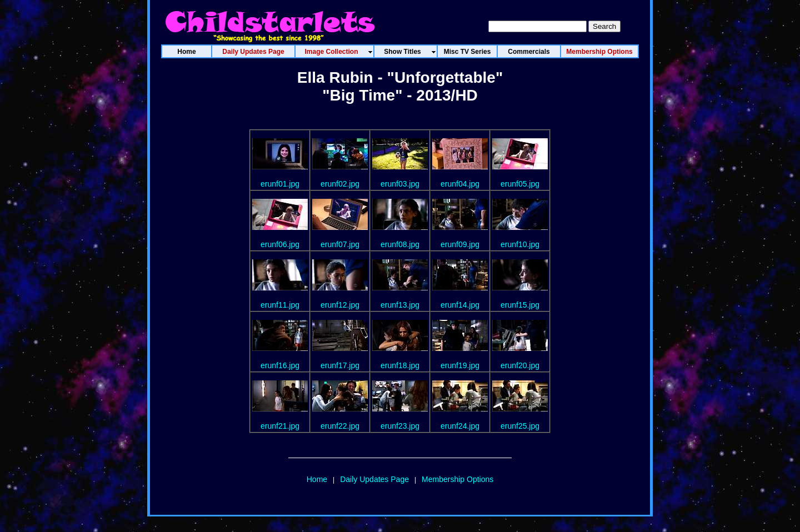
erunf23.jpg (400, 426)
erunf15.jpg (520, 305)
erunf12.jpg (340, 305)
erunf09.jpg (460, 244)
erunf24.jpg (460, 426)
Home (317, 479)
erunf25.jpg (520, 426)
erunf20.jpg (520, 365)
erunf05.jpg (520, 184)
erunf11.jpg (280, 305)
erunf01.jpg (280, 184)
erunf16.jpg (280, 365)
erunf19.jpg (460, 365)
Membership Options (457, 479)
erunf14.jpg (460, 305)
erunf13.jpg (400, 305)
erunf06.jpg (280, 244)
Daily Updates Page (374, 479)
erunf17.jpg (340, 365)
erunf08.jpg (400, 244)
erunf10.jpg (520, 244)
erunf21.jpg (280, 426)
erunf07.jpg (340, 244)
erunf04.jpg (460, 184)
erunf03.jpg (400, 184)
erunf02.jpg (340, 184)
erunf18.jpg (400, 365)
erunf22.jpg (340, 426)
